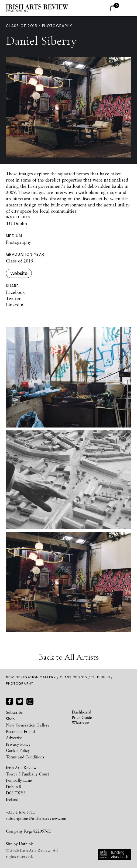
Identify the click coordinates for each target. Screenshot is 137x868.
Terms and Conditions (25, 757)
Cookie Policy (18, 750)
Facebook (15, 292)
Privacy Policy (18, 744)
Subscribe (14, 712)
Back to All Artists (69, 657)
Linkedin (15, 305)
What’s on (81, 723)
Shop (10, 719)
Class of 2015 (74, 677)
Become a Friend (20, 731)
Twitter (13, 298)
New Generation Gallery (31, 677)
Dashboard (81, 712)
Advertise (14, 738)
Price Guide (82, 717)
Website (19, 273)
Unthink (26, 844)
